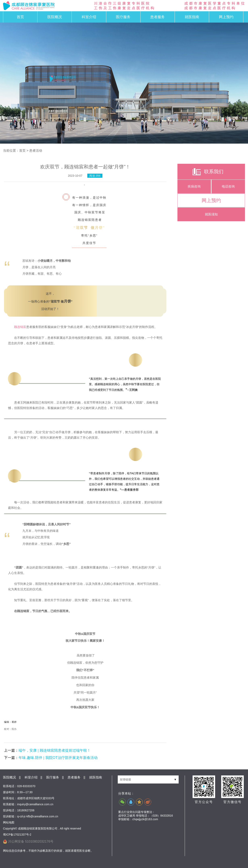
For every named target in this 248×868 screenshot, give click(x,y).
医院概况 (55, 17)
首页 (20, 17)
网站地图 (9, 822)
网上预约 (226, 17)
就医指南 (192, 17)
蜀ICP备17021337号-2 (17, 835)
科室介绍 (89, 17)
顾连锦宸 (20, 327)
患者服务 (157, 17)
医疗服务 (123, 17)
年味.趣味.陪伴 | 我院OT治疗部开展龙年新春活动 (58, 758)
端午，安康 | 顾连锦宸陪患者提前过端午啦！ (55, 750)
